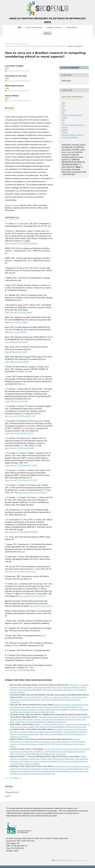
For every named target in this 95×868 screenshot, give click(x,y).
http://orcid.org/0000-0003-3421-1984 (19, 91)
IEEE (63, 120)
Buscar (47, 33)
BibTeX (64, 110)
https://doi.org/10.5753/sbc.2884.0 (19, 312)
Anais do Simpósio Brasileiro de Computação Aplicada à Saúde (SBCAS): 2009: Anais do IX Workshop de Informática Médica (48, 744)
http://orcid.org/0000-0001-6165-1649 (18, 81)
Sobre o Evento (54, 28)
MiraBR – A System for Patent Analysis (49, 724)
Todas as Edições (34, 28)
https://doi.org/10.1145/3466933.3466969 (21, 532)
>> (21, 778)
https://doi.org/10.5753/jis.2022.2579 (33, 493)
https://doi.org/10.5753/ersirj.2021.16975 (21, 480)
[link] (23, 384)
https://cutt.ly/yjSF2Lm (18, 332)
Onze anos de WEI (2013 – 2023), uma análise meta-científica (47, 697)
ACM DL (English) (71, 68)
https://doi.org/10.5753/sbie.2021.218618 (21, 465)
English (8, 796)
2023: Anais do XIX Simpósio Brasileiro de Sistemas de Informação (35, 46)
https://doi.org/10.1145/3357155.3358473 (21, 243)
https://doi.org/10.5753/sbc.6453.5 (32, 596)
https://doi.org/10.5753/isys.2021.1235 (20, 416)
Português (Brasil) (12, 792)
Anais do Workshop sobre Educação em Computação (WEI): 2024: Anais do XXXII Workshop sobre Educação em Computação (48, 700)
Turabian (64, 132)
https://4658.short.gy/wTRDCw (17, 362)
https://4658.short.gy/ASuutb (16, 401)
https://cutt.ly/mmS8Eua (18, 322)
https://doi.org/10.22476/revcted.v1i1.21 (21, 571)
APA (63, 108)
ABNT (64, 103)
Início (7, 44)
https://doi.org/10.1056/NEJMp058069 (20, 670)
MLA (63, 123)
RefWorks (65, 130)
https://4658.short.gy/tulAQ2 (40, 606)
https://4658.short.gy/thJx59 (16, 352)
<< (6, 778)
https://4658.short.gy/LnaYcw (16, 342)
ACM (63, 105)
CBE (63, 113)
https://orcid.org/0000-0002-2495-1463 (19, 101)
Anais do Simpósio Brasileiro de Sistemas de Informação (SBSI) (47, 20)
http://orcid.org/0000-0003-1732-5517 (18, 71)
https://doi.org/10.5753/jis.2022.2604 (20, 448)
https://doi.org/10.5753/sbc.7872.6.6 (19, 433)
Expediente (72, 28)
